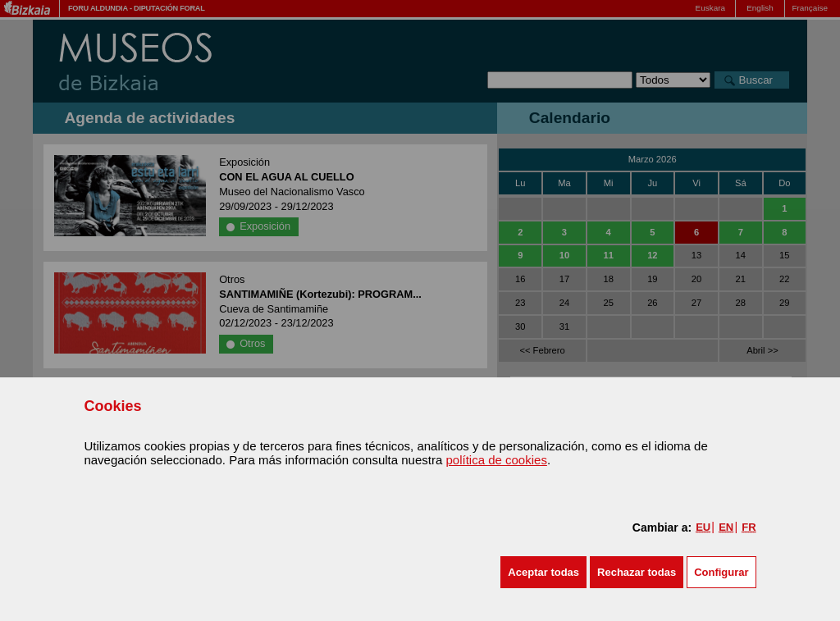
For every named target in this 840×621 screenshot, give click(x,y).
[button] (543, 572)
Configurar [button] (721, 572)
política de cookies (496, 460)
